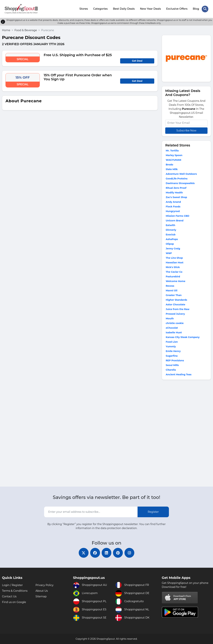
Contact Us (9, 596)
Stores (84, 9)
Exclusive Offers (177, 9)
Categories (100, 9)
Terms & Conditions (15, 591)
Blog (196, 9)
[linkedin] (106, 553)
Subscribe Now (186, 130)
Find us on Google (14, 602)
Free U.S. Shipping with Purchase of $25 (78, 55)
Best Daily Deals (124, 9)
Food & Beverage (26, 30)
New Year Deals (150, 9)
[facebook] (95, 553)
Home (6, 30)
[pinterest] (118, 553)
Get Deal (137, 61)
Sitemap (41, 596)
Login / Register (12, 585)
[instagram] (130, 553)
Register (153, 512)
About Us (42, 591)
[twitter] (83, 553)
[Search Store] (205, 9)
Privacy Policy (45, 585)
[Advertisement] (186, 434)
